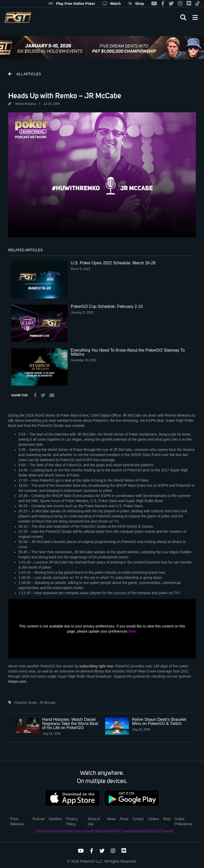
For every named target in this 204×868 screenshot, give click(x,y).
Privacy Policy (72, 822)
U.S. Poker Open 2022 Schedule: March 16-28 (113, 263)
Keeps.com (17, 681)
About (124, 819)
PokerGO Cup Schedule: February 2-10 (107, 306)
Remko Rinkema (26, 104)
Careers (153, 819)
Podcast (39, 819)
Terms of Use (94, 822)
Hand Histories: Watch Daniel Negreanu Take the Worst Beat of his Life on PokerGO (70, 724)
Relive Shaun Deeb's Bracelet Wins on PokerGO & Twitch (159, 721)
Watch (112, 4)
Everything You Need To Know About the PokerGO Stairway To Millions (128, 352)
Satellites (55, 819)
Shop (136, 4)
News (111, 819)
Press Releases (17, 822)
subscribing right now (96, 666)
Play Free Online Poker (72, 4)
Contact (138, 819)
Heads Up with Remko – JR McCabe (65, 95)
